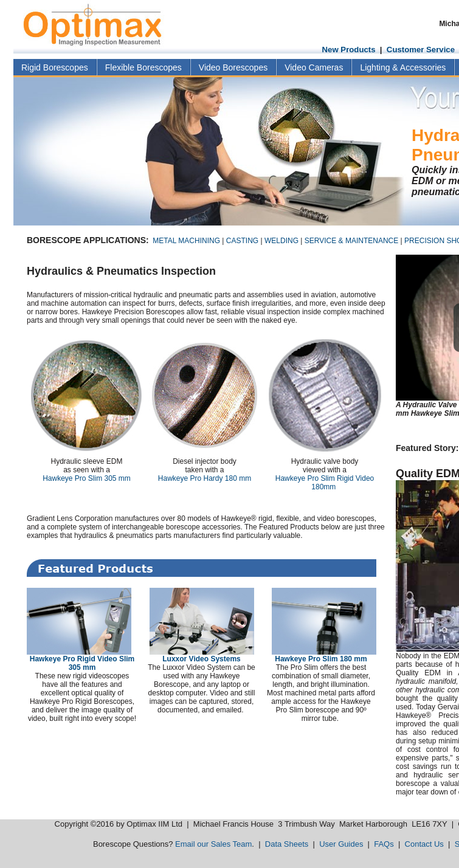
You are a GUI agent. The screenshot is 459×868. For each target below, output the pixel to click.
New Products (349, 50)
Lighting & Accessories (403, 67)
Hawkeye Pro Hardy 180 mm (205, 478)
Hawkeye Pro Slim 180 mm (321, 659)
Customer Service (421, 50)
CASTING (242, 241)
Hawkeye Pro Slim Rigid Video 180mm (325, 483)
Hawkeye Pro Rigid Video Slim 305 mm (82, 663)
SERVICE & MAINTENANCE (351, 241)
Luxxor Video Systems (202, 659)
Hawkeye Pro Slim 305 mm (87, 478)
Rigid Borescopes (55, 67)
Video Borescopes (233, 67)
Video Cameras (314, 67)
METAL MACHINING (186, 241)
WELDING (281, 241)
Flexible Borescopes (143, 67)
